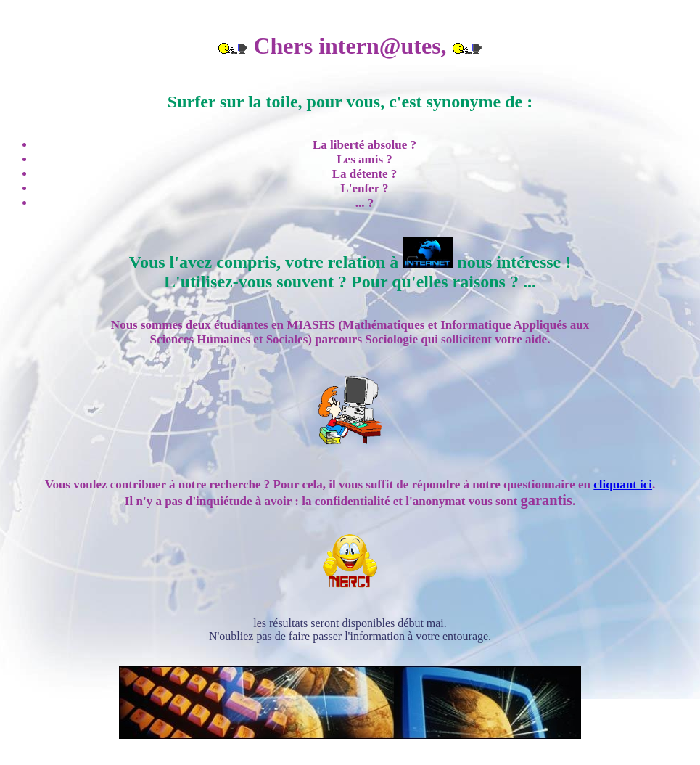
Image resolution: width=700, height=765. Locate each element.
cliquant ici (623, 484)
